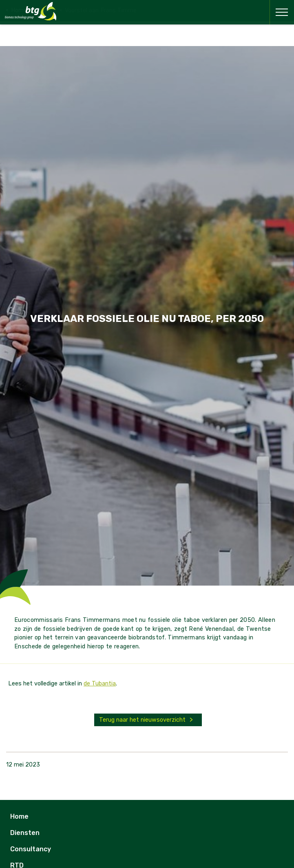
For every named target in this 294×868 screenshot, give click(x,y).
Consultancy (31, 849)
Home (19, 816)
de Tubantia (100, 684)
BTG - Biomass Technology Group (31, 11)
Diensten (25, 833)
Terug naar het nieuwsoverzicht (142, 720)
